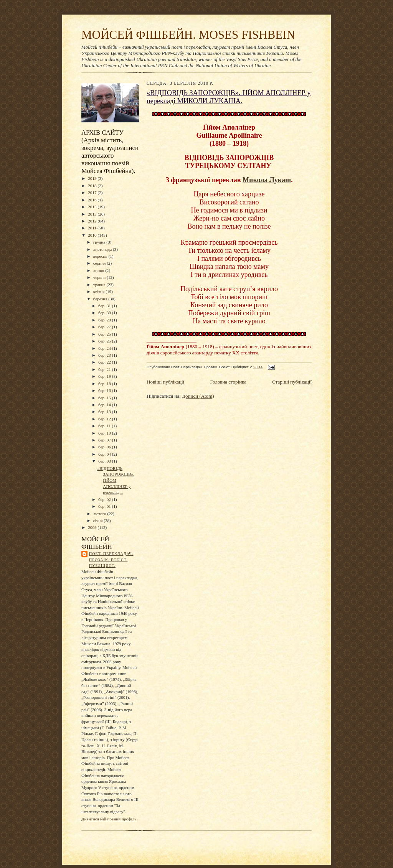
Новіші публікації (165, 382)
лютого (100, 514)
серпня (100, 263)
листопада (103, 249)
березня (101, 299)
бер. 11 (105, 426)
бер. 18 (105, 384)
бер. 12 (105, 419)
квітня (100, 292)
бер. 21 (105, 369)
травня (100, 285)
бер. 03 (105, 461)
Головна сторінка (228, 382)
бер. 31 (105, 306)
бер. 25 (105, 341)
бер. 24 (105, 348)
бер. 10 (105, 433)
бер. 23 (105, 355)
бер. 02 (105, 499)
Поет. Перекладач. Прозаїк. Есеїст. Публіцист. (111, 560)
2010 (93, 235)
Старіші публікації (292, 382)
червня (100, 277)
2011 (93, 228)
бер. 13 (105, 412)
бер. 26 (105, 334)
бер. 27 (105, 327)
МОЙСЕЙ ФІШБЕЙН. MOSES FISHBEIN (188, 35)
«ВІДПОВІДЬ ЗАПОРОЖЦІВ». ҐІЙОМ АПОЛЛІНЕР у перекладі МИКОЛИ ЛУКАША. (229, 97)
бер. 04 (105, 454)
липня (99, 270)
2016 (93, 200)
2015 (93, 207)
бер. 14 (105, 405)
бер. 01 (105, 506)
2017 (93, 193)
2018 (93, 186)
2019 (93, 178)
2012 (93, 221)
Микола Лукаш (267, 180)
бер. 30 (105, 313)
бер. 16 (105, 390)
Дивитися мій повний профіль (109, 819)
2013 (93, 214)
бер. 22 (105, 362)
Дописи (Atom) (198, 396)
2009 (93, 527)
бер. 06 (105, 447)
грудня (100, 242)
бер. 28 (105, 320)
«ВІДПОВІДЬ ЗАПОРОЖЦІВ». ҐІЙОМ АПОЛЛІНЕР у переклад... (116, 480)
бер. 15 (105, 398)
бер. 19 (105, 376)
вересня (101, 256)
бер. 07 (105, 440)
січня (99, 520)
